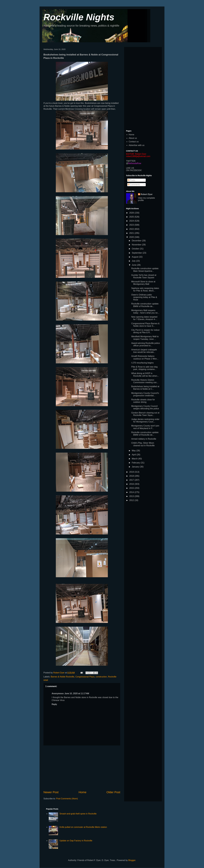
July (134, 261)
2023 (132, 225)
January (136, 467)
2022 (132, 229)
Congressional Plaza (85, 677)
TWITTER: (131, 161)
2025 (132, 217)
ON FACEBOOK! (134, 170)
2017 (132, 480)
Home (82, 792)
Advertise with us (137, 145)
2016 (132, 484)
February (136, 463)
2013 (132, 496)
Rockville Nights (79, 17)
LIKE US (130, 168)
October (136, 249)
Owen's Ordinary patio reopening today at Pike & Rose (144, 297)
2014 (132, 492)
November (137, 245)
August (135, 257)
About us (133, 138)
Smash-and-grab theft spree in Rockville (78, 814)
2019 (132, 472)
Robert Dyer (147, 194)
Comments (134, 185)
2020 (132, 237)
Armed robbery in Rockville (144, 439)
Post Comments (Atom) (67, 799)
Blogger (132, 860)
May (134, 451)
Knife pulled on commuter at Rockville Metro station (83, 827)
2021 (132, 233)
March (135, 459)
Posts (131, 180)
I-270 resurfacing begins (142, 363)
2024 (132, 221)
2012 (132, 500)
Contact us (134, 142)
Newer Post (51, 792)
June (134, 265)
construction (101, 677)
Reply (54, 704)
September (137, 253)
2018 (132, 476)
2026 (132, 213)
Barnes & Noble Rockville (63, 677)
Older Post (113, 792)
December (137, 241)
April (134, 455)
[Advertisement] (82, 768)
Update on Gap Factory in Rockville (76, 841)
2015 (132, 488)
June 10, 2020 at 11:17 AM (77, 693)
